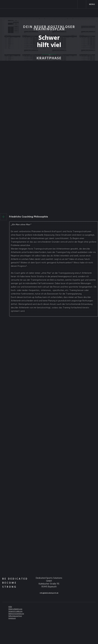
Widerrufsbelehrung (15, 609)
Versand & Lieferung (15, 611)
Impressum (12, 618)
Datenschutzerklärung (16, 614)
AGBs (10, 607)
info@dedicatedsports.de (49, 593)
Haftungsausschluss (15, 616)
